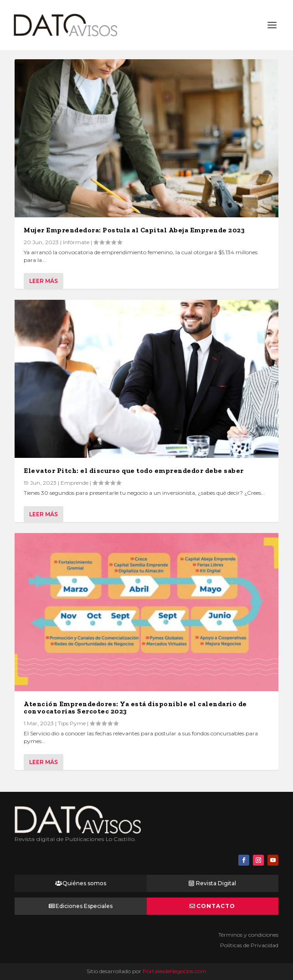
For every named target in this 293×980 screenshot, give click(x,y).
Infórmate (76, 242)
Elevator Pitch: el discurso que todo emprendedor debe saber (134, 471)
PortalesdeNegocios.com (175, 971)
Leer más (44, 281)
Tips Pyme (72, 723)
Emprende (75, 483)
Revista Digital (216, 883)
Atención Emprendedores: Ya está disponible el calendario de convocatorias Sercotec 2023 (135, 708)
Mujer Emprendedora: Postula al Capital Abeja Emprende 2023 (134, 230)
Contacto (216, 906)
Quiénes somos (84, 883)
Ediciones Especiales (84, 906)
